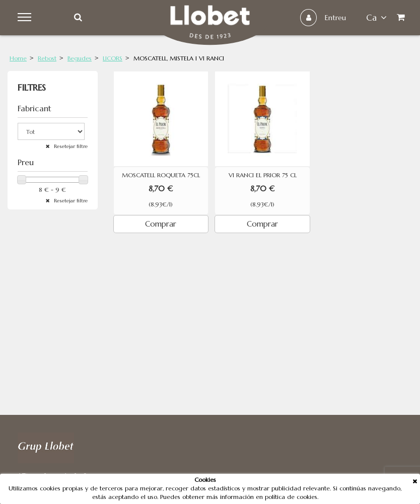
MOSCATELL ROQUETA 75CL (161, 175)
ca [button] (376, 18)
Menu (26, 18)
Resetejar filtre (70, 146)
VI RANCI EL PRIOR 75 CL (263, 175)
